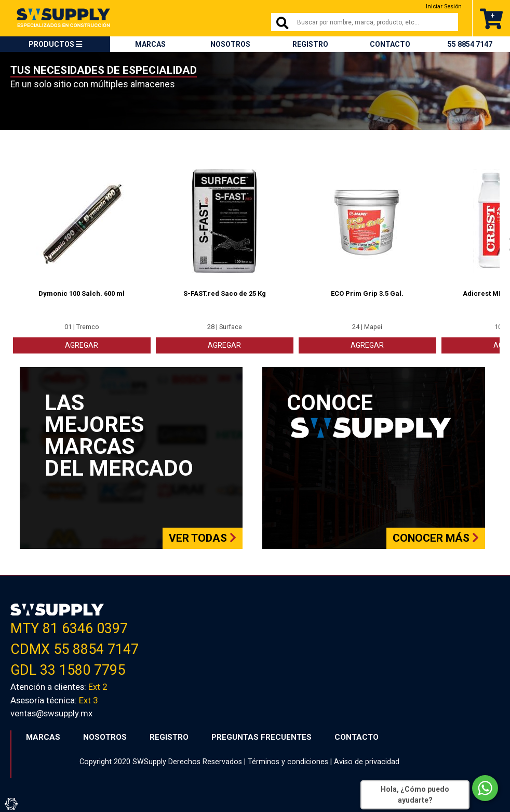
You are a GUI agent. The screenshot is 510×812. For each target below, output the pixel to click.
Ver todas (203, 537)
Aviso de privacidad (367, 761)
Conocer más (436, 537)
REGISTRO (310, 44)
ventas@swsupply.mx (51, 712)
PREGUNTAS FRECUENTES (261, 736)
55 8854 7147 (470, 44)
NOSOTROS (230, 44)
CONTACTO (390, 44)
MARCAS (150, 44)
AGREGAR (82, 344)
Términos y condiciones (288, 761)
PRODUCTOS (55, 44)
